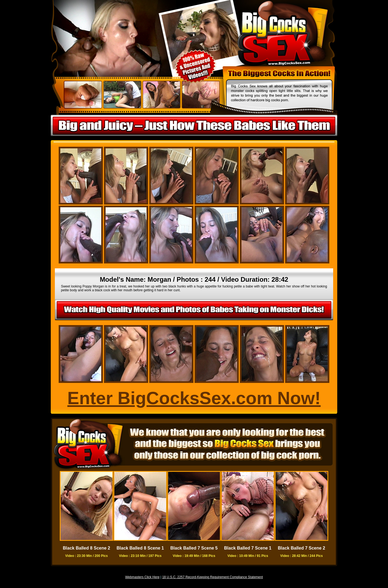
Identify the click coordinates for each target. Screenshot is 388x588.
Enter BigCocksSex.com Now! (194, 398)
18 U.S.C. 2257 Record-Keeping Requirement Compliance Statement (212, 577)
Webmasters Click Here (142, 577)
